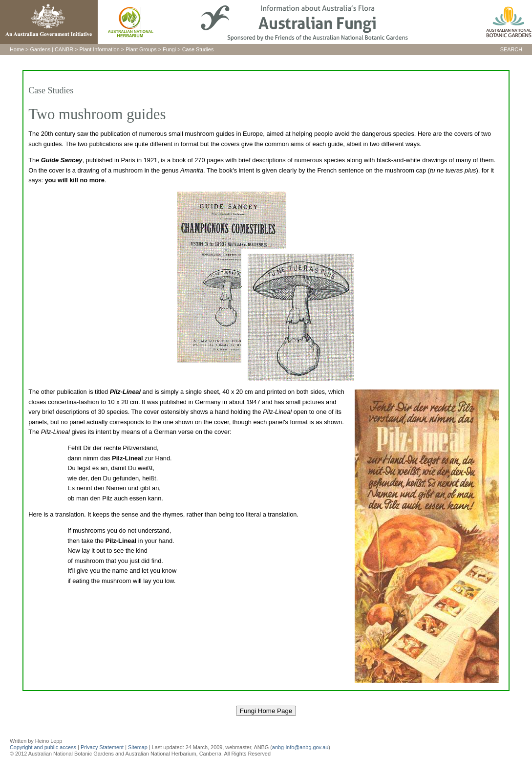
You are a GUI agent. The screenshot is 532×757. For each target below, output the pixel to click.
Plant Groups (141, 49)
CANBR (64, 49)
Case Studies (198, 49)
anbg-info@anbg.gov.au (300, 747)
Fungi (169, 49)
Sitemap (138, 747)
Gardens (40, 49)
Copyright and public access (43, 747)
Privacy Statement (103, 747)
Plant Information (100, 49)
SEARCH (511, 49)
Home (17, 49)
